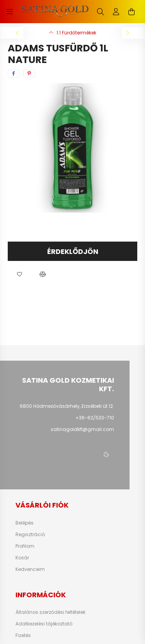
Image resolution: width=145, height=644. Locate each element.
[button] (19, 274)
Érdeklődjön (73, 251)
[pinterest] (29, 73)
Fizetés (23, 635)
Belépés (25, 523)
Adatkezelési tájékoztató (44, 624)
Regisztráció (30, 535)
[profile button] (116, 12)
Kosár (22, 558)
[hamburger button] (10, 12)
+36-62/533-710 (95, 418)
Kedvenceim (30, 569)
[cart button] (131, 12)
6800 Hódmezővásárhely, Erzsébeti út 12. (67, 406)
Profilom (25, 546)
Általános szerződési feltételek (50, 612)
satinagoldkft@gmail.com (82, 429)
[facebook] (14, 73)
